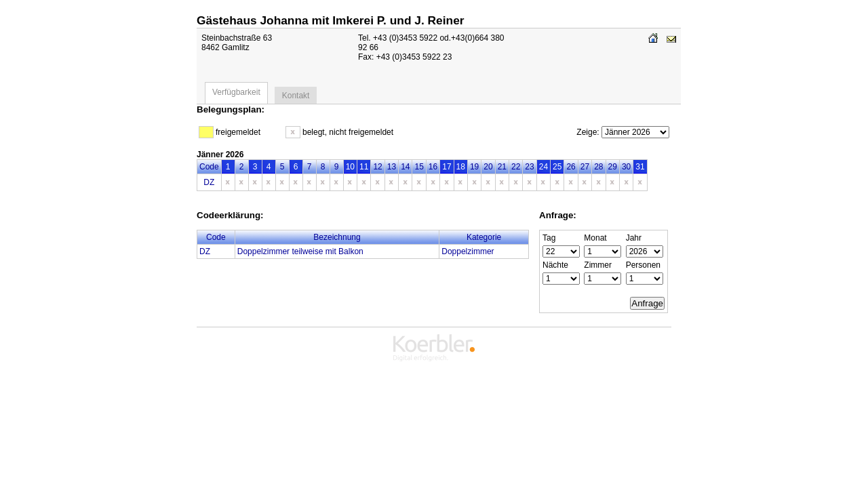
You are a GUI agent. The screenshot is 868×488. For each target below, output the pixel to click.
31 (640, 167)
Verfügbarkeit (236, 92)
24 (544, 167)
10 (350, 167)
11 (364, 167)
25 (557, 167)
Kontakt (296, 96)
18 (461, 167)
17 (447, 167)
